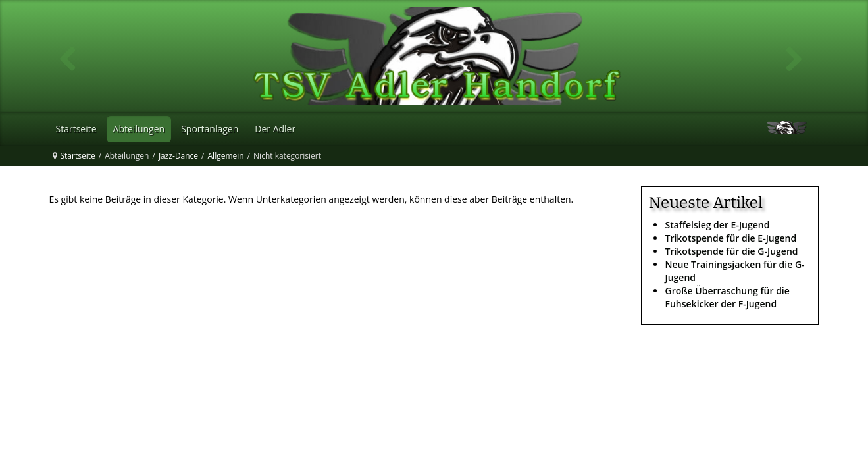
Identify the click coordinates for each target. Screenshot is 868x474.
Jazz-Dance (178, 156)
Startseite (78, 156)
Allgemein (226, 156)
